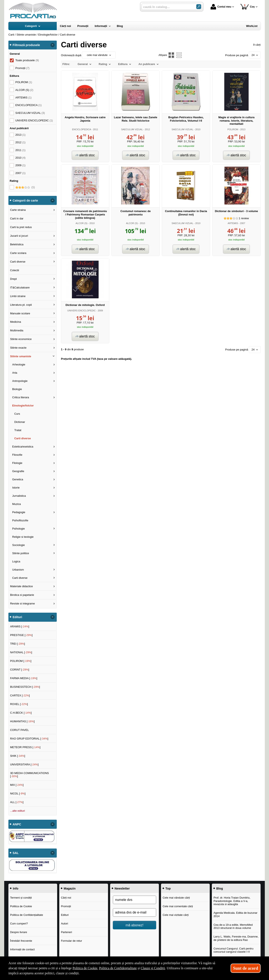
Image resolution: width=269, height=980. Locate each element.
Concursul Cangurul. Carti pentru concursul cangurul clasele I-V (233, 950)
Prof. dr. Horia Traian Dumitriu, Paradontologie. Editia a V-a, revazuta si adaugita (232, 901)
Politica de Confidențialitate (27, 915)
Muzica (16, 504)
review (244, 218)
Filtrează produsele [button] (26, 45)
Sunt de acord (246, 968)
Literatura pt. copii (21, 305)
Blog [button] (220, 888)
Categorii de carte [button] (25, 201)
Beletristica (17, 244)
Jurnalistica (19, 496)
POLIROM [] (21, 661)
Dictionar (20, 422)
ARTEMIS (233, 223)
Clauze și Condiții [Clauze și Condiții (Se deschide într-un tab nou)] (153, 968)
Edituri (65, 915)
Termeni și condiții (21, 898)
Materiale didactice (21, 586)
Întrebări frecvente (21, 941)
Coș (247, 7)
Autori (65, 924)
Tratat (18, 430)
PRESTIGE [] (21, 635)
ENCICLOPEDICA (82, 129)
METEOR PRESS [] (25, 747)
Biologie (17, 389)
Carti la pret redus (21, 227)
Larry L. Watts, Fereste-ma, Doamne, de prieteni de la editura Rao (236, 938)
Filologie (17, 463)
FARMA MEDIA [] (24, 678)
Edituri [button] (17, 617)
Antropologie (20, 381)
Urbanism (18, 570)
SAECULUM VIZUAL (132, 129)
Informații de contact (22, 949)
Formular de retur (71, 941)
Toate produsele (27, 60)
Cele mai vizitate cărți (176, 915)
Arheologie (19, 365)
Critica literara (21, 397)
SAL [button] (16, 853)
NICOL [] (18, 793)
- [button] (53, 45)
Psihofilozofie (20, 520)
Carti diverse (18, 262)
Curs (17, 414)
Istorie (16, 488)
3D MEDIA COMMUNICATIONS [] (30, 775)
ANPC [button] (17, 824)
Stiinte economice (21, 339)
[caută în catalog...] (167, 7)
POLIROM (233, 129)
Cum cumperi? (19, 924)
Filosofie (17, 455)
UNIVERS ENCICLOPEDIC (81, 311)
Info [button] (16, 888)
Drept (13, 279)
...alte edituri (18, 811)
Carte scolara (18, 253)
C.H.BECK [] (21, 713)
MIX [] (17, 785)
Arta (15, 373)
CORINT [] (20, 670)
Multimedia (17, 330)
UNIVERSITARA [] (24, 764)
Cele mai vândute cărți (176, 898)
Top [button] (168, 888)
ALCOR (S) (82, 223)
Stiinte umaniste (21, 356)
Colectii (15, 270)
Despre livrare (19, 932)
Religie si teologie (23, 537)
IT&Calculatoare (20, 287)
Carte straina (18, 210)
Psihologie (18, 529)
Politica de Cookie (21, 906)
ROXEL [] (19, 704)
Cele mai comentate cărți (178, 906)
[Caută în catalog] (199, 7)
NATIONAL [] (21, 652)
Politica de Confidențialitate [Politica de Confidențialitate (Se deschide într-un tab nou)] (118, 968)
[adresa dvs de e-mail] (134, 912)
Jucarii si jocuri (19, 236)
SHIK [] (18, 756)
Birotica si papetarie (22, 595)
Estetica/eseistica (23, 447)
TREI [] (18, 644)
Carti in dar (17, 218)
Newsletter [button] (122, 888)
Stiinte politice (21, 553)
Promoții (66, 906)
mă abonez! (135, 925)
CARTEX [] (20, 695)
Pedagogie (19, 512)
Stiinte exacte (18, 348)
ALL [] (17, 802)
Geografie (18, 471)
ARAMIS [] (20, 626)
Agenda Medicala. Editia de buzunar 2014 (235, 914)
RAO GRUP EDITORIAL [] (29, 739)
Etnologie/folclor (23, 406)
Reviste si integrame (22, 604)
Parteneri (67, 932)
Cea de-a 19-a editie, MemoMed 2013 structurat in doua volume (233, 926)
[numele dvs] (134, 900)
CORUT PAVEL (20, 730)
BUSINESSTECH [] (25, 687)
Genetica (18, 479)
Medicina (16, 322)
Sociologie (18, 545)
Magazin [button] (70, 888)
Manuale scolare (20, 313)
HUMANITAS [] (22, 721)
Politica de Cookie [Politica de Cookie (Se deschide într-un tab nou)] (85, 968)
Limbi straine (18, 296)
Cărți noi (66, 898)
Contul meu (221, 7)
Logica (16, 561)
